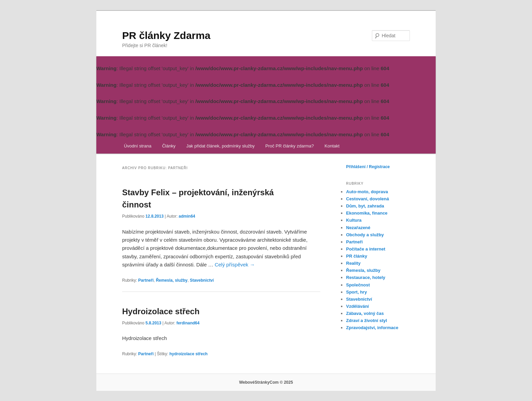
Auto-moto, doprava (367, 192)
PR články (357, 256)
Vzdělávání (357, 306)
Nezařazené (358, 228)
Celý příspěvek (235, 265)
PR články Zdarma (166, 35)
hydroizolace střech (188, 354)
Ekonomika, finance (367, 213)
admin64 (187, 216)
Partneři (146, 280)
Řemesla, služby (172, 280)
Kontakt (332, 146)
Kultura (354, 220)
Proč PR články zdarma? (290, 146)
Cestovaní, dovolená (367, 199)
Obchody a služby (365, 235)
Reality (353, 263)
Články (169, 146)
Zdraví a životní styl (367, 320)
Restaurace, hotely (366, 277)
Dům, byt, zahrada (365, 206)
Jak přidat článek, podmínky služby (221, 146)
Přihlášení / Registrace (368, 167)
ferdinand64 (188, 323)
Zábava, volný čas (365, 313)
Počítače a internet (366, 249)
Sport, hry (356, 292)
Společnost (358, 285)
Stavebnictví (202, 280)
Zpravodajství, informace (372, 328)
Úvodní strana (138, 146)
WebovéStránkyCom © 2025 (266, 382)
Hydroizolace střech (161, 311)
